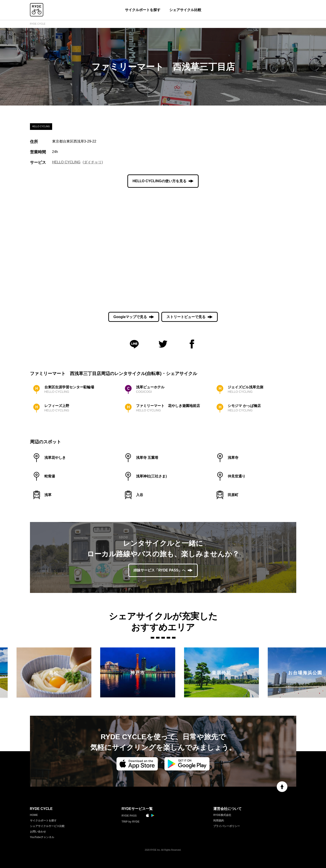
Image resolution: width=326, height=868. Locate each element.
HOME (34, 815)
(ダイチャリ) (93, 162)
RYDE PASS (129, 816)
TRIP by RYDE (131, 822)
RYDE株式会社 (222, 815)
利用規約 (219, 821)
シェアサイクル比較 (185, 10)
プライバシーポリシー (227, 826)
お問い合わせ (38, 832)
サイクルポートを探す (143, 10)
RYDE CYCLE (38, 24)
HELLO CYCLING (66, 162)
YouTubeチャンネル (42, 837)
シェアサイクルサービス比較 (47, 826)
